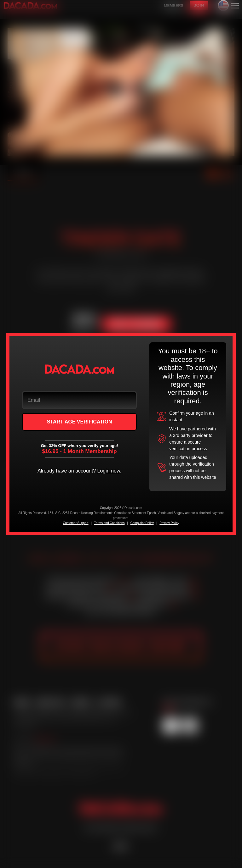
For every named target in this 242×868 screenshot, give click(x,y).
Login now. (109, 471)
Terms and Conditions (109, 523)
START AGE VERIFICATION (80, 422)
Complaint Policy (142, 523)
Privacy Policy (169, 523)
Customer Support (75, 523)
